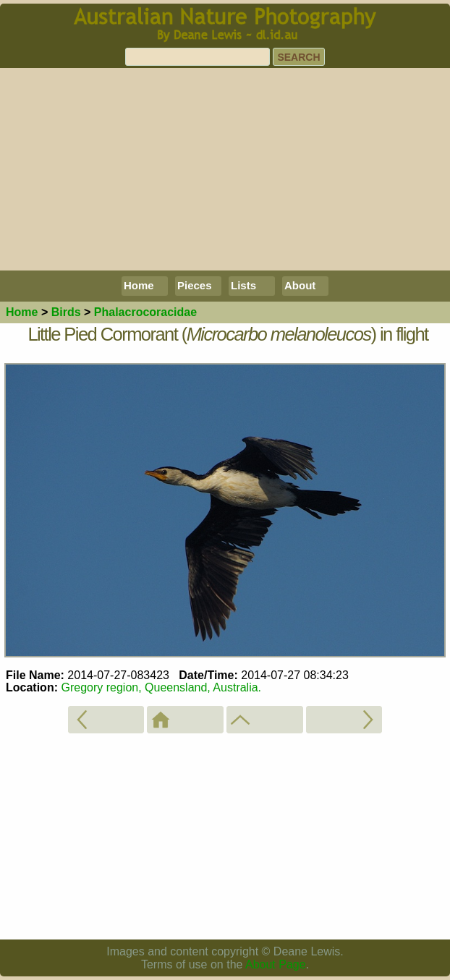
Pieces (195, 285)
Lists (243, 285)
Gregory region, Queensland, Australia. (161, 687)
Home (139, 285)
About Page (276, 964)
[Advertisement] (225, 169)
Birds (66, 312)
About (300, 285)
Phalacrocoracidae (145, 312)
